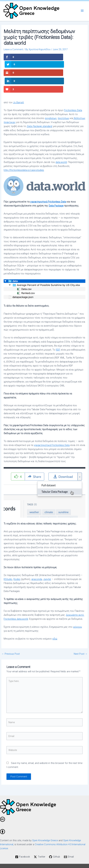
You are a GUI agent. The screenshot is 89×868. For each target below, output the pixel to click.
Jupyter (47, 564)
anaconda (37, 564)
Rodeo (17, 564)
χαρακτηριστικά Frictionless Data (48, 186)
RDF (58, 334)
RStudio (8, 564)
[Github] (55, 841)
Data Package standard (39, 111)
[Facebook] (23, 841)
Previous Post (11, 638)
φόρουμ (77, 611)
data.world (61, 146)
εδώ (55, 623)
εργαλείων (51, 103)
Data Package (56, 190)
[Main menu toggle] (82, 11)
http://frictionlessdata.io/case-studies (24, 154)
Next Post (81, 638)
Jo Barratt (18, 87)
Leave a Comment (13, 49)
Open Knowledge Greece (45, 825)
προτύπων (63, 103)
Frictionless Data (73, 95)
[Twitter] (40, 841)
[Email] (69, 841)
